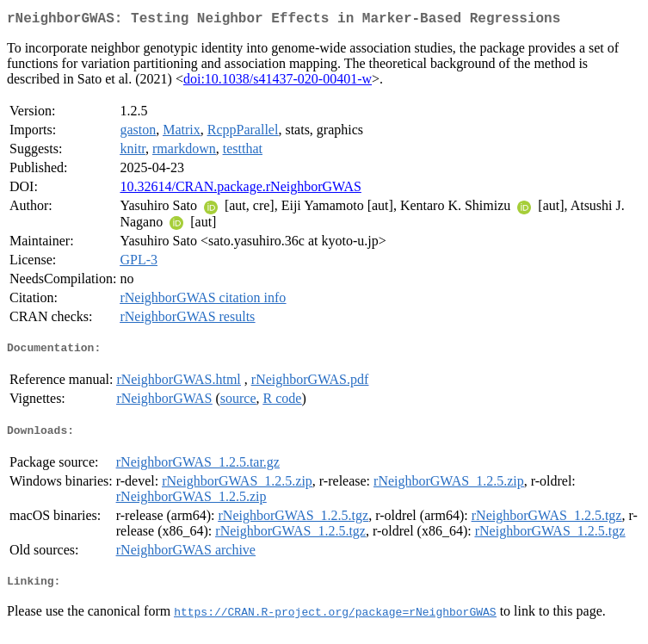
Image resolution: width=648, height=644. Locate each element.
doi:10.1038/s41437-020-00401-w (278, 82)
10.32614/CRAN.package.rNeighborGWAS (240, 190)
